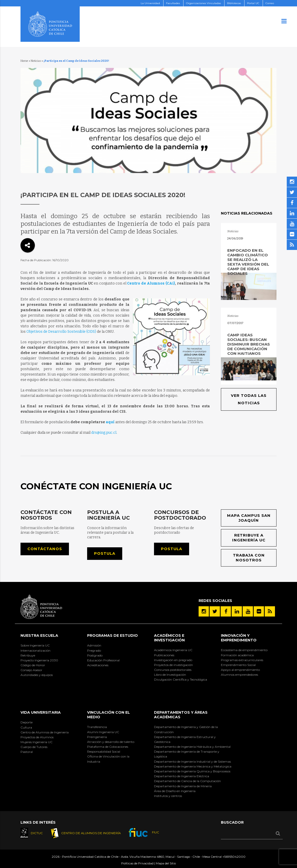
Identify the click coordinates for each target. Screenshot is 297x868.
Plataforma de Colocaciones (108, 747)
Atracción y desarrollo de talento (111, 742)
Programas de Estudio (112, 635)
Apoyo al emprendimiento (240, 670)
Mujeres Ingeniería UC (37, 742)
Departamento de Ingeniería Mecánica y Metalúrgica (193, 766)
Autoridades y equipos (37, 675)
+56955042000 (234, 857)
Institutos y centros (168, 796)
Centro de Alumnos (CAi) (151, 283)
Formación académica (237, 655)
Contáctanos (45, 549)
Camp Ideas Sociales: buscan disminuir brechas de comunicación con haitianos (249, 344)
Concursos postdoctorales (173, 670)
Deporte (27, 722)
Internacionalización (35, 650)
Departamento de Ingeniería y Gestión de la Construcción (186, 729)
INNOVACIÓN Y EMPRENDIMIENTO (239, 638)
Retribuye (28, 655)
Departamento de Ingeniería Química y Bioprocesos (192, 771)
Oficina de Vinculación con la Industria (108, 759)
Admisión (94, 645)
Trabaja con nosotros (249, 558)
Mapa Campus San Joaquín (249, 518)
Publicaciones (164, 655)
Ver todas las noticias (249, 399)
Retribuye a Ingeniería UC (249, 538)
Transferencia (97, 727)
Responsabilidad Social (104, 751)
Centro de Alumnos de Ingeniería (45, 732)
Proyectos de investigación (173, 665)
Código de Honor (33, 665)
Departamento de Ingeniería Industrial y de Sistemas (192, 761)
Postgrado (95, 655)
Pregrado (94, 650)
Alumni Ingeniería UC (103, 732)
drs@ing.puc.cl (104, 433)
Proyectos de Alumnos (37, 737)
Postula (105, 553)
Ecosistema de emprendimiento (244, 650)
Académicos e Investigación (169, 638)
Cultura (26, 727)
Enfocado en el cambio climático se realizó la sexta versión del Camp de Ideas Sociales (248, 262)
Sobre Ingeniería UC (35, 645)
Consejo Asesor (31, 670)
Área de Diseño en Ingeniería (175, 791)
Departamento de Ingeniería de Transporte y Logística (187, 754)
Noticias (36, 61)
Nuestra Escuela (39, 635)
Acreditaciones (98, 665)
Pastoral (27, 752)
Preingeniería (97, 737)
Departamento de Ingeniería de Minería (183, 786)
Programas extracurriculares (242, 660)
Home (24, 61)
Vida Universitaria (41, 712)
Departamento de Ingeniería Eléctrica (182, 776)
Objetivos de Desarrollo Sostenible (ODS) (61, 332)
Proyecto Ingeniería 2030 (39, 660)
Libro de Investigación (170, 675)
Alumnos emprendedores (239, 675)
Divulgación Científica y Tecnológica (181, 679)
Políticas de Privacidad (137, 863)
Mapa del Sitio (166, 863)
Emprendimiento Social (238, 665)
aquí (110, 422)
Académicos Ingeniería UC (173, 650)
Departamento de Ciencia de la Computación (187, 781)
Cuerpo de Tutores (34, 747)
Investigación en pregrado (173, 660)
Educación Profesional (103, 660)
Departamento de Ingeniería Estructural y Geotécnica (185, 739)
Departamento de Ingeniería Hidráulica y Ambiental (192, 747)
